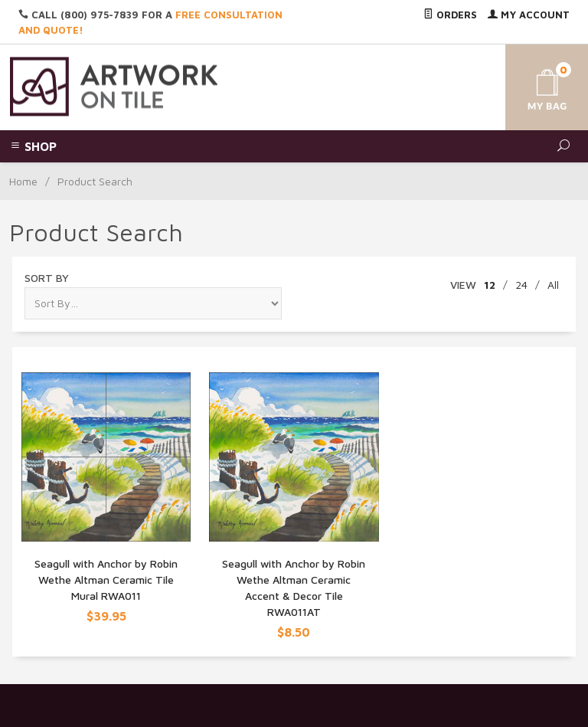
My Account (529, 15)
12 (490, 285)
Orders (450, 15)
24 (521, 285)
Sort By (47, 278)
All (553, 285)
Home (23, 181)
